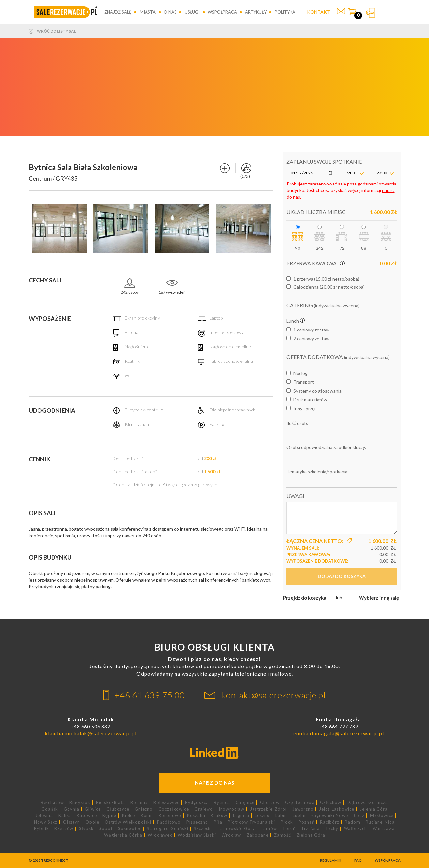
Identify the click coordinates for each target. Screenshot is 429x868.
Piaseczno (197, 822)
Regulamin (331, 860)
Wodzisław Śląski (197, 835)
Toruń (289, 829)
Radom (352, 822)
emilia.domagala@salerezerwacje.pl (339, 733)
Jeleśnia (44, 816)
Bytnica (222, 803)
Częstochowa (300, 803)
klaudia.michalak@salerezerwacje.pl (91, 733)
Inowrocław (231, 809)
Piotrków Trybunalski (251, 822)
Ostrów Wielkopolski (128, 822)
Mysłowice (382, 816)
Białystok (80, 803)
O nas (170, 12)
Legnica (241, 816)
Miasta (148, 12)
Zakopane (258, 835)
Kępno (109, 816)
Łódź (359, 816)
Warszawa (384, 829)
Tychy (332, 829)
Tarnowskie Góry (236, 829)
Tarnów (269, 829)
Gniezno (144, 809)
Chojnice (245, 803)
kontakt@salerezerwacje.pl (274, 695)
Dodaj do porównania (225, 168)
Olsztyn (71, 822)
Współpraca (222, 12)
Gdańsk (50, 809)
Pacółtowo (169, 822)
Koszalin (196, 816)
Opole (92, 822)
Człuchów (331, 803)
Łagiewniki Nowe (330, 816)
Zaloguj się (370, 13)
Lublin (299, 816)
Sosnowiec (130, 829)
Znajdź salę (118, 12)
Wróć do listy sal (56, 31)
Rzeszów (64, 829)
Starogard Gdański (168, 829)
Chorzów (270, 803)
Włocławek (160, 835)
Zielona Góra (311, 835)
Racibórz (330, 822)
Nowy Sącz (46, 822)
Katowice (87, 816)
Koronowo (170, 816)
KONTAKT (319, 12)
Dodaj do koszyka (342, 576)
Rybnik (41, 829)
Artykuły (256, 12)
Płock (287, 822)
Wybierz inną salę (379, 598)
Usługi (192, 12)
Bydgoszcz (197, 803)
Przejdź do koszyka (305, 598)
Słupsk (86, 829)
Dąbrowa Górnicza (367, 803)
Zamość (283, 835)
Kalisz (65, 816)
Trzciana (310, 829)
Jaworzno (303, 809)
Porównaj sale (246, 168)
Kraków (219, 816)
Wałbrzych (355, 829)
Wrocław (231, 835)
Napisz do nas (215, 783)
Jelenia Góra (374, 809)
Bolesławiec (166, 803)
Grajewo (204, 809)
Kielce (129, 816)
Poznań (306, 822)
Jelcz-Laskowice (337, 809)
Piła (218, 822)
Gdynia (71, 809)
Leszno (262, 816)
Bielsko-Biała (110, 803)
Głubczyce (118, 809)
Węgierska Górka (123, 835)
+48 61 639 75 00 (150, 695)
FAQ (358, 860)
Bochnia (139, 803)
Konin (147, 816)
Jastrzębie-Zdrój (268, 809)
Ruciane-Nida (380, 822)
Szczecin (203, 829)
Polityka (285, 12)
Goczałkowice (174, 809)
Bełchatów (52, 803)
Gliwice (93, 809)
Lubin (281, 816)
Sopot (106, 829)
